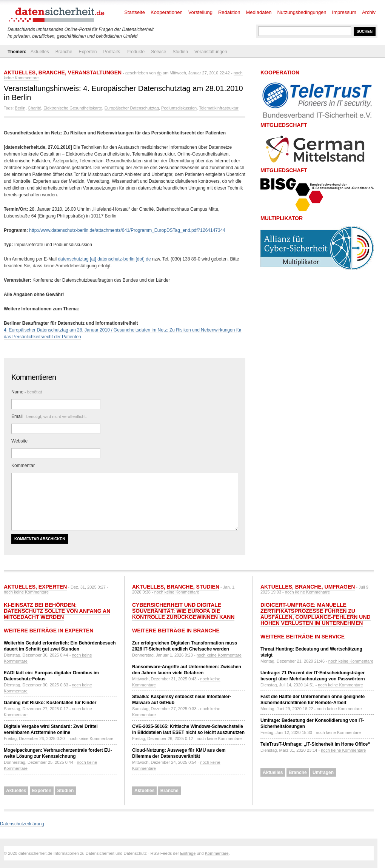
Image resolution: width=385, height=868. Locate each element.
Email (49, 416)
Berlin (20, 108)
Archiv (369, 12)
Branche (64, 52)
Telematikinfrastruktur (219, 108)
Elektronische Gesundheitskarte (73, 108)
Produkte (136, 52)
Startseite (135, 12)
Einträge (188, 853)
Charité (35, 108)
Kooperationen (167, 12)
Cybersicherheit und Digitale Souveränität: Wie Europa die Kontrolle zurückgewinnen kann (183, 611)
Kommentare (217, 853)
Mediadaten (259, 12)
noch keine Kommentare (26, 592)
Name (27, 392)
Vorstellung (200, 12)
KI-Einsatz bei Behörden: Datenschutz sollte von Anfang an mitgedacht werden (57, 611)
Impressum (344, 12)
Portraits (112, 52)
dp (159, 73)
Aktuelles (40, 52)
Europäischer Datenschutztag (132, 108)
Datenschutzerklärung (22, 824)
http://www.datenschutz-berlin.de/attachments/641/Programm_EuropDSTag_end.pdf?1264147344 (127, 230)
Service (159, 52)
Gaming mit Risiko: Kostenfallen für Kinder (50, 703)
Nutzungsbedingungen (302, 12)
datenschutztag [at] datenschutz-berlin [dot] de (104, 259)
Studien (180, 52)
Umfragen (340, 587)
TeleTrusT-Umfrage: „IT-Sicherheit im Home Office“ (315, 744)
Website (19, 441)
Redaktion (229, 12)
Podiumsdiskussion (179, 108)
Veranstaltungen (211, 52)
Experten (88, 52)
